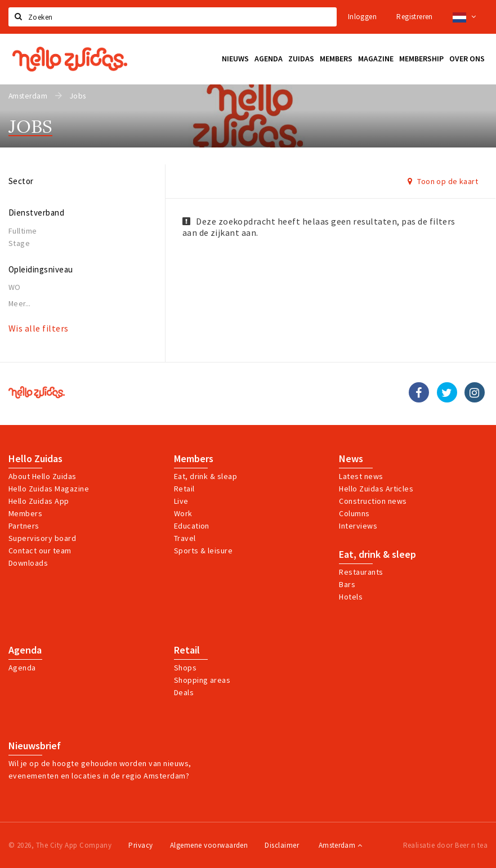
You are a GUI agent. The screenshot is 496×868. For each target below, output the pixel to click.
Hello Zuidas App (39, 501)
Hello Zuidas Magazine (49, 489)
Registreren (414, 17)
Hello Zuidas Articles (376, 489)
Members (25, 513)
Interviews (358, 526)
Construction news (373, 501)
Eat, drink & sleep (377, 554)
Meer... (20, 304)
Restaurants (361, 572)
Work (183, 513)
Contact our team (40, 551)
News (351, 459)
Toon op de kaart (443, 181)
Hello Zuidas (35, 459)
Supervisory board (42, 538)
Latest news (361, 476)
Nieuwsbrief (35, 746)
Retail (184, 489)
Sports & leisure (204, 551)
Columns (354, 513)
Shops (185, 668)
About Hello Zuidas (43, 476)
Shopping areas (202, 680)
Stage (19, 243)
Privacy (140, 845)
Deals (184, 692)
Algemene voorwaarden (209, 845)
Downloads (28, 563)
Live (181, 501)
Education (192, 526)
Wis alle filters (39, 328)
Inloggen (362, 17)
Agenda (25, 650)
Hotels (351, 597)
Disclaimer (282, 845)
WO (15, 287)
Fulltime (23, 231)
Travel (185, 538)
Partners (24, 526)
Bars (347, 584)
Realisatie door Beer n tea (445, 845)
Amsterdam (340, 845)
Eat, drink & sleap (206, 476)
